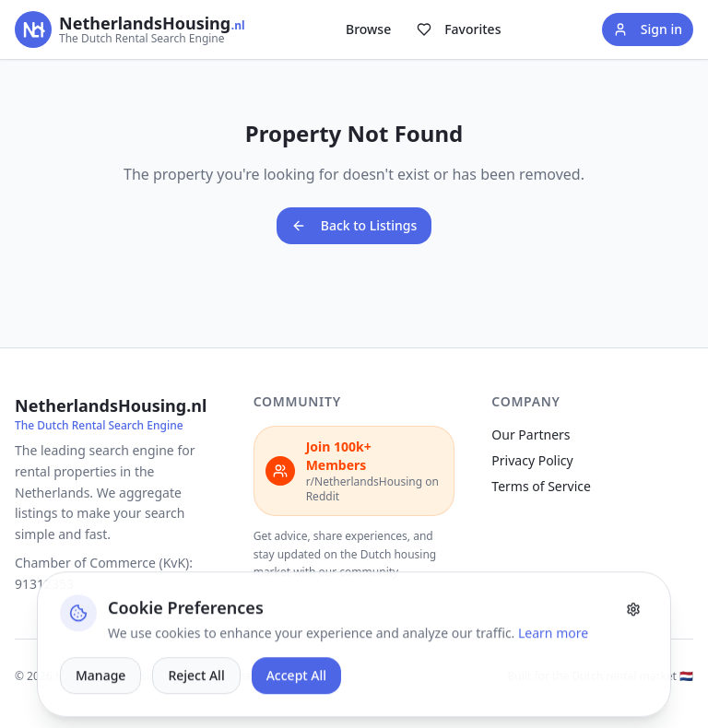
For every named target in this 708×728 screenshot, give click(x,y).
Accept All (296, 708)
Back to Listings (354, 225)
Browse (368, 29)
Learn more (553, 666)
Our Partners (531, 434)
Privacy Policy (532, 460)
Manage (100, 708)
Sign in (648, 29)
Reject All (196, 708)
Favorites (459, 29)
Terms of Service (541, 486)
